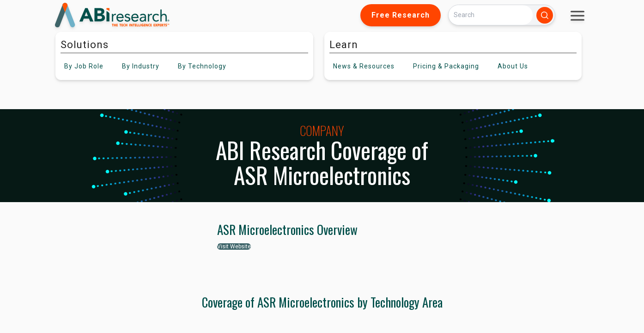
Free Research (401, 15)
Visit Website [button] (234, 247)
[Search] (491, 15)
